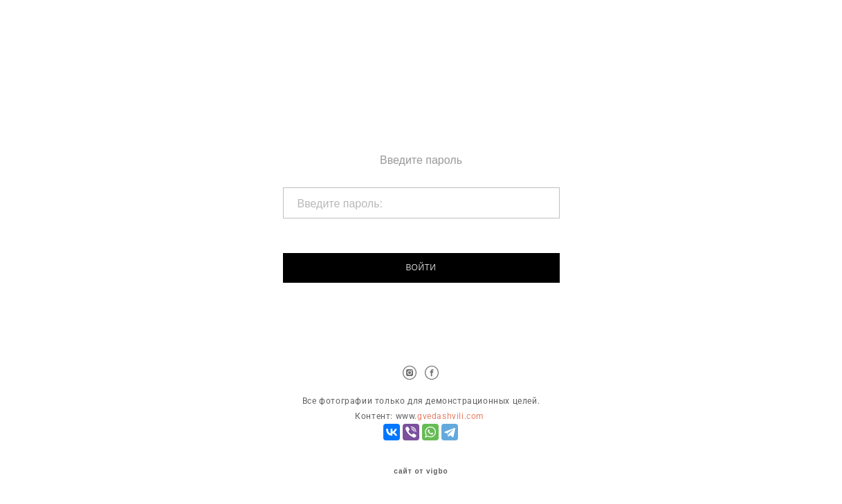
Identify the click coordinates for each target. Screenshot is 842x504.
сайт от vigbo (421, 472)
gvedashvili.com (451, 416)
